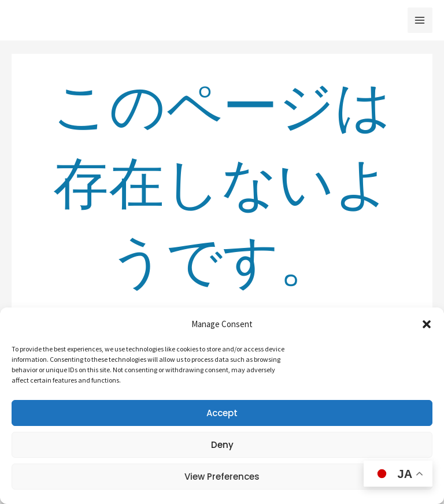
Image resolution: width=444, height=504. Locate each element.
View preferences (222, 477)
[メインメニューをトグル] (420, 20)
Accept (222, 413)
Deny (222, 445)
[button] (427, 324)
